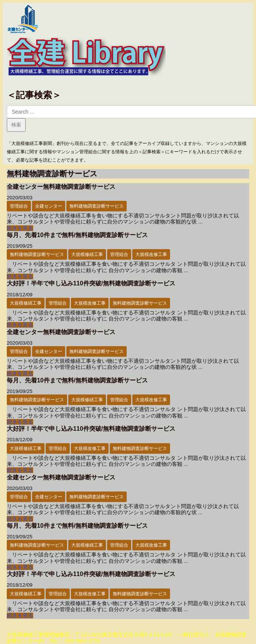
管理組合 (19, 206)
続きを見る (20, 228)
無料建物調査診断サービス (97, 206)
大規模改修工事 (151, 254)
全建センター (49, 206)
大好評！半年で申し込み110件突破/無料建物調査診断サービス (91, 283)
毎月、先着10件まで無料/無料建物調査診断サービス (77, 235)
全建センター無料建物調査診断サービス (61, 187)
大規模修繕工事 (87, 254)
